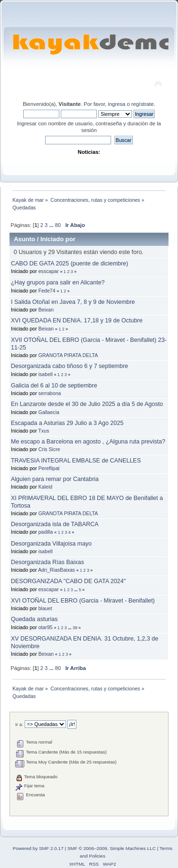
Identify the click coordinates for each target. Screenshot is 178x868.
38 (75, 628)
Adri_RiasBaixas (56, 570)
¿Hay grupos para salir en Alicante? (58, 283)
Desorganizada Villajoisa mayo (51, 544)
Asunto (24, 239)
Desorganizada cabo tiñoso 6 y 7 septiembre (70, 366)
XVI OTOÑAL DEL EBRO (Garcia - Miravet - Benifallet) (83, 601)
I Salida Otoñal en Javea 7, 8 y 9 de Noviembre (73, 302)
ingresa (117, 104)
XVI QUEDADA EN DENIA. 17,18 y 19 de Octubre (77, 321)
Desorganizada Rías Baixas (47, 562)
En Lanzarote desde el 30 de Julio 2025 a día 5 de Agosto (87, 404)
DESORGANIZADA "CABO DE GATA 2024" (68, 581)
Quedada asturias (34, 619)
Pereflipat (49, 468)
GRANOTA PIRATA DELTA (68, 355)
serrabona (50, 393)
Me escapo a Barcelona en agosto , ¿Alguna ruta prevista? (88, 442)
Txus (44, 431)
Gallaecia (49, 412)
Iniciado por (58, 239)
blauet (45, 608)
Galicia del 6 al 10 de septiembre (54, 386)
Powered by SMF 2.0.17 (38, 848)
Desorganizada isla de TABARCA (55, 524)
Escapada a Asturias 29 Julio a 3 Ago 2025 (67, 423)
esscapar (49, 271)
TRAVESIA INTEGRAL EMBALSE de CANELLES (76, 461)
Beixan (46, 310)
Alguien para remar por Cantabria (55, 479)
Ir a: (19, 724)
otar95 (46, 627)
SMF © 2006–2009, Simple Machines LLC (112, 848)
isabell (46, 374)
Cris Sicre (49, 449)
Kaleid (45, 487)
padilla (46, 532)
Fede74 (47, 291)
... (52, 225)
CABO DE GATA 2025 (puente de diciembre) (70, 264)
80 (58, 225)
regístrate (143, 104)
